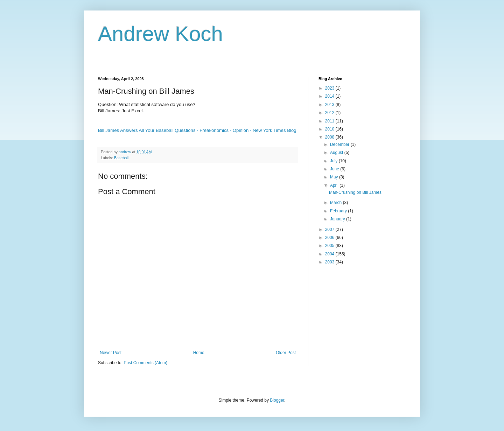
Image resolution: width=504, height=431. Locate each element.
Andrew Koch (160, 34)
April (335, 185)
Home (199, 353)
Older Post (286, 353)
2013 (330, 105)
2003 (330, 262)
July (334, 161)
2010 (330, 129)
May (335, 177)
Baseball (121, 158)
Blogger (277, 400)
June (335, 169)
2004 (330, 254)
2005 (330, 246)
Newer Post (111, 353)
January (338, 219)
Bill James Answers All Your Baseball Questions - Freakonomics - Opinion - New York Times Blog (197, 130)
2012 (330, 113)
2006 (330, 238)
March (337, 203)
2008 (330, 137)
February (339, 211)
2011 (330, 121)
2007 (330, 229)
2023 (330, 88)
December (340, 144)
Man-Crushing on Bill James (355, 192)
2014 (330, 96)
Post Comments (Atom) (145, 363)
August (337, 153)
